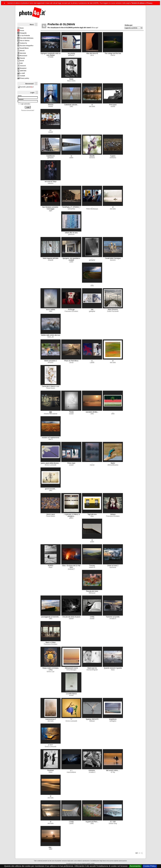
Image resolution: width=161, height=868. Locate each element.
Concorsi (22, 66)
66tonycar (92, 593)
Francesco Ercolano (71, 311)
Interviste (22, 53)
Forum (21, 31)
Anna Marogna (71, 670)
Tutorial (21, 58)
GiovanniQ (71, 209)
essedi (51, 106)
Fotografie (22, 33)
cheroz (113, 55)
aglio (51, 211)
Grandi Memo (23, 48)
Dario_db (51, 337)
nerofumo (113, 158)
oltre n (51, 439)
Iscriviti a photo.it (26, 87)
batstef (71, 619)
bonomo (92, 158)
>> (139, 853)
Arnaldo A (113, 619)
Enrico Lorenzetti (51, 465)
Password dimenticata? (28, 110)
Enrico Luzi (51, 672)
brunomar (113, 567)
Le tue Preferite (24, 36)
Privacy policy (23, 78)
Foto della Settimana (25, 38)
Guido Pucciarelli (113, 311)
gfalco (71, 518)
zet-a (92, 55)
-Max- (92, 516)
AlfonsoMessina (113, 465)
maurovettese (71, 772)
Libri (20, 63)
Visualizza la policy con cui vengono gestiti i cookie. (80, 864)
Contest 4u (22, 43)
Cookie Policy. (150, 866)
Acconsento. (135, 866)
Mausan (92, 721)
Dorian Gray (113, 823)
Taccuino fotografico (25, 46)
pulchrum (71, 234)
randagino (113, 721)
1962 (71, 106)
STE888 (51, 57)
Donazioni (22, 68)
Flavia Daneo (51, 388)
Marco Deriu (71, 81)
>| (141, 853)
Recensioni (22, 56)
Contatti (21, 76)
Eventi (21, 61)
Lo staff (21, 73)
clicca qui (95, 28)
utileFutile (22, 71)
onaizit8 (51, 260)
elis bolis (92, 106)
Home (21, 28)
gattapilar (71, 55)
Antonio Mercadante (51, 414)
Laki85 (92, 363)
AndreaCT (71, 569)
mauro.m (92, 567)
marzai (92, 465)
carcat (71, 363)
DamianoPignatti (92, 670)
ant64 (71, 158)
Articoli (21, 51)
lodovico (51, 183)
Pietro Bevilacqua (92, 209)
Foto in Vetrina (23, 41)
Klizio (51, 567)
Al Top (113, 772)
